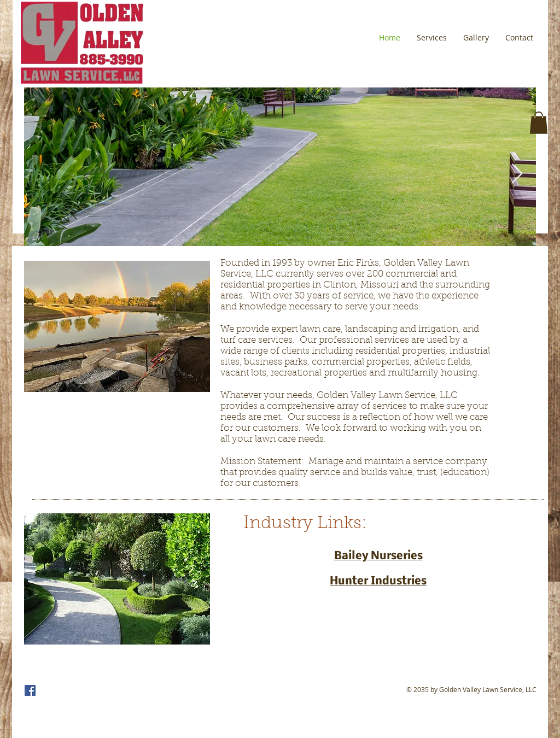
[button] (539, 123)
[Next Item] (517, 174)
